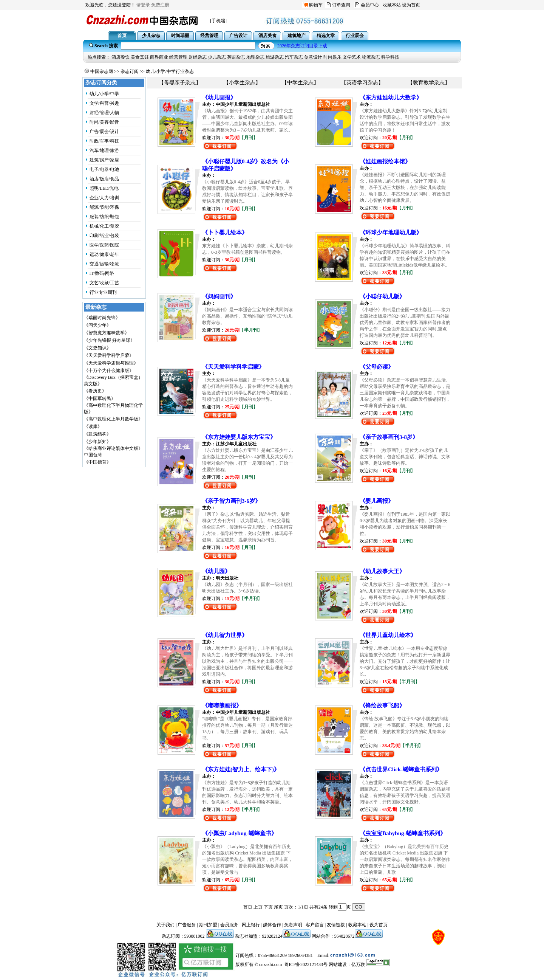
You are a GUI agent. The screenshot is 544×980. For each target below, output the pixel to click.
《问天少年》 (97, 325)
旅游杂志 (275, 57)
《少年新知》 (97, 442)
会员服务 (229, 925)
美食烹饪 (140, 57)
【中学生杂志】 (300, 83)
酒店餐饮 (121, 57)
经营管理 (178, 57)
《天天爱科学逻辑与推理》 (111, 363)
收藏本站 (392, 5)
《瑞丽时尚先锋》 (102, 318)
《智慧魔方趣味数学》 (107, 333)
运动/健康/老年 (104, 254)
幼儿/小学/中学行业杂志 (170, 71)
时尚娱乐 (332, 57)
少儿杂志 (217, 57)
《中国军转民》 (100, 399)
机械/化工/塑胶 (104, 226)
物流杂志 (371, 57)
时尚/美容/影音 (104, 122)
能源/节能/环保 (104, 207)
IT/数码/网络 (102, 273)
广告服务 (187, 925)
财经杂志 (198, 57)
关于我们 (165, 925)
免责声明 (293, 925)
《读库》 (93, 426)
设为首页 (411, 5)
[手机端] (218, 21)
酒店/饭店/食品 (104, 179)
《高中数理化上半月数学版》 (113, 419)
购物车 (316, 5)
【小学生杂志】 (242, 83)
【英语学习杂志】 (362, 83)
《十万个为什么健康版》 (109, 371)
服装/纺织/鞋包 (104, 217)
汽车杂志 (294, 57)
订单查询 (341, 5)
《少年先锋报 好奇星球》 (109, 340)
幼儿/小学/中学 (104, 94)
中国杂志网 (102, 71)
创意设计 (313, 57)
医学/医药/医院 (104, 245)
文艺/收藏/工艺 (104, 283)
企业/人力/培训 (104, 198)
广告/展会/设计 (104, 132)
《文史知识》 (97, 348)
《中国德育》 (97, 462)
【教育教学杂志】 (429, 83)
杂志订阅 (130, 71)
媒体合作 (272, 925)
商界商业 (159, 57)
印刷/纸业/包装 (104, 236)
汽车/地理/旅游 (104, 150)
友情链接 (336, 925)
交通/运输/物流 (104, 264)
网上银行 (251, 925)
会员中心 (370, 5)
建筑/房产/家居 (104, 160)
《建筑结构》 (97, 434)
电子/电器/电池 (104, 169)
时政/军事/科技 (104, 141)
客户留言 (315, 925)
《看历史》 (95, 391)
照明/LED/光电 (104, 188)
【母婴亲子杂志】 (180, 83)
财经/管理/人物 (104, 113)
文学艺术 (352, 57)
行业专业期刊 (103, 292)
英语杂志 (236, 57)
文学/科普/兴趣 (104, 103)
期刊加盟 (208, 925)
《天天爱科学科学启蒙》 (109, 355)
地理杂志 (255, 57)
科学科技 (390, 57)
